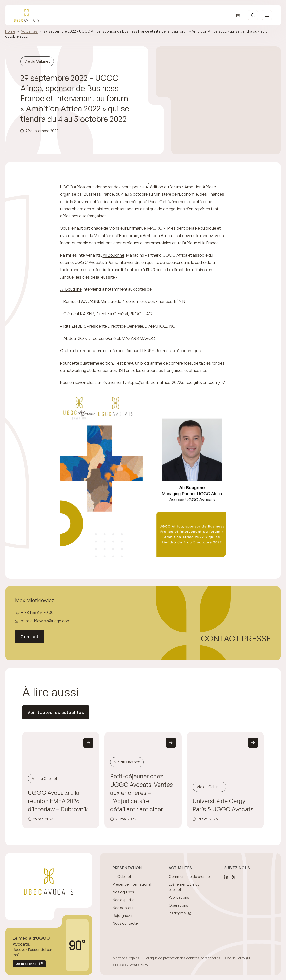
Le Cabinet (122, 876)
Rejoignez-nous (126, 915)
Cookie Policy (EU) (239, 958)
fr (238, 15)
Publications (179, 897)
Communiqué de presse (189, 876)
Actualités (29, 31)
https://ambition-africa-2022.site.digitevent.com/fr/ (176, 382)
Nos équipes (123, 892)
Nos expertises (126, 900)
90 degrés (177, 913)
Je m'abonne (25, 965)
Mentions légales (126, 958)
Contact (30, 636)
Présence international (132, 884)
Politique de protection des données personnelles (182, 958)
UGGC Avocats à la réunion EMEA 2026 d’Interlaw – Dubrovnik (58, 801)
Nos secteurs (124, 908)
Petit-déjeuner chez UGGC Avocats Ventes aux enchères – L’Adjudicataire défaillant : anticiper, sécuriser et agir (141, 793)
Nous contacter (126, 923)
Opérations (178, 905)
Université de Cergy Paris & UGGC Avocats (223, 805)
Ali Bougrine (113, 255)
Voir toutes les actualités (56, 712)
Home (10, 31)
